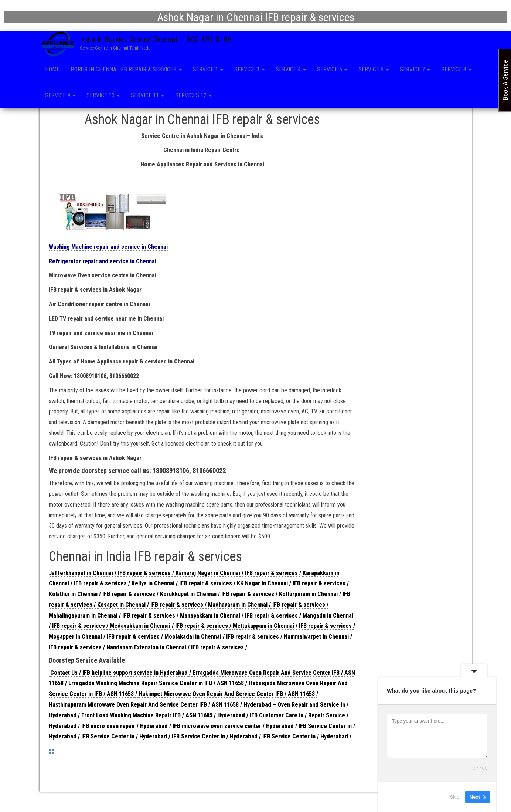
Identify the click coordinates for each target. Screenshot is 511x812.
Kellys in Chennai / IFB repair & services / (184, 585)
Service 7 (415, 69)
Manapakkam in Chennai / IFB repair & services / (241, 617)
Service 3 (249, 69)
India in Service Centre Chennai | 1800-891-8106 (156, 39)
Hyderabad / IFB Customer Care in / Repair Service (281, 717)
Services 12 (193, 95)
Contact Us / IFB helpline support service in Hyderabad (119, 674)
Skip (455, 797)
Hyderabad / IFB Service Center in (309, 728)
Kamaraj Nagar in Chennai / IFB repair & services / (239, 574)
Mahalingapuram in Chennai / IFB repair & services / (114, 617)
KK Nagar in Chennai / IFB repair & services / (293, 585)
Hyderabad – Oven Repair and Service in (294, 706)
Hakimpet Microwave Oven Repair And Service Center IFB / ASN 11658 (227, 695)
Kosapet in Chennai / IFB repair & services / (153, 606)
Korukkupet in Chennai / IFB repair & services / (219, 596)
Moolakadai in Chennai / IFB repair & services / (224, 638)
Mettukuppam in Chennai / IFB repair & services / (294, 627)
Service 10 (103, 95)
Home (52, 69)
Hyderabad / (336, 738)
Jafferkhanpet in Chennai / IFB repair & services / (112, 574)
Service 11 (147, 95)
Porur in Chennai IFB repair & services (126, 69)
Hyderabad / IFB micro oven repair (92, 728)
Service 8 (456, 69)
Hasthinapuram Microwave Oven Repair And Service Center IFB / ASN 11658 (144, 706)
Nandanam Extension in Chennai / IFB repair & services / (178, 649)
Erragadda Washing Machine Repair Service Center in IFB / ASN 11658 (156, 685)
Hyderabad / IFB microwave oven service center (201, 728)
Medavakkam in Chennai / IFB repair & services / (171, 627)
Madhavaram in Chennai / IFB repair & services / (268, 606)
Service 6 (374, 69)
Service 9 (60, 95)
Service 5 (332, 69)
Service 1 (208, 69)
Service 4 (291, 69)
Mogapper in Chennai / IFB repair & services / (107, 638)
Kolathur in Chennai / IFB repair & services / (104, 596)
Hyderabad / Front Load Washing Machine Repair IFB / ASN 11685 (131, 717)
